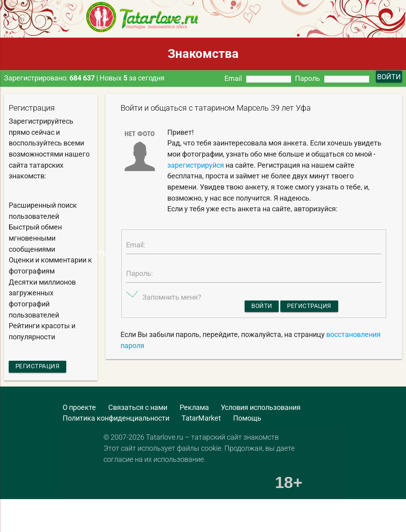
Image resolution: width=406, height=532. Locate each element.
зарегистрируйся (196, 165)
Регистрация (43, 368)
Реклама (194, 410)
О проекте (79, 410)
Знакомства (203, 54)
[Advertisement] (93, 517)
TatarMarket (201, 420)
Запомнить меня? (172, 306)
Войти (257, 316)
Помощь (247, 420)
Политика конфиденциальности (116, 420)
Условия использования (261, 410)
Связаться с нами (138, 410)
